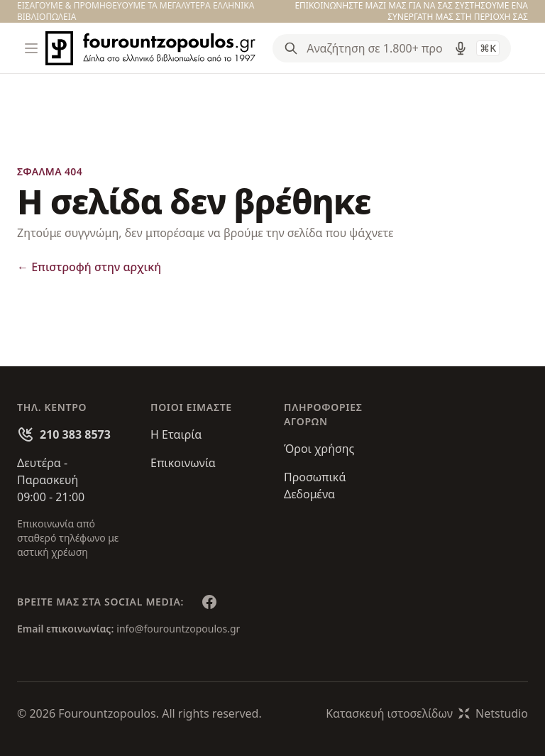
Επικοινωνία (183, 463)
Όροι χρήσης (319, 449)
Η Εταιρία (176, 434)
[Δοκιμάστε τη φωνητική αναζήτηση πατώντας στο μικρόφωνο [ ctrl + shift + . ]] (461, 48)
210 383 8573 (75, 434)
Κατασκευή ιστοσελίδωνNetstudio (427, 713)
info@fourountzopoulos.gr (178, 629)
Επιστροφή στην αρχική (89, 267)
